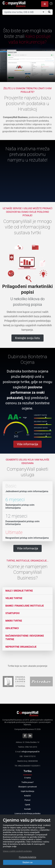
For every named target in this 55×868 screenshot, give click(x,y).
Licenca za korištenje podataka (27, 813)
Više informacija (28, 444)
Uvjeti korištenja (27, 791)
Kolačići (27, 796)
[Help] (51, 4)
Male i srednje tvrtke (19, 591)
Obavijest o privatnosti (27, 787)
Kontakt (27, 809)
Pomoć (27, 800)
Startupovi (12, 613)
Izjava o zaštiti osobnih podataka (17, 851)
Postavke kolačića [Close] (28, 857)
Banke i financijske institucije (25, 606)
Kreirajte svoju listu (27, 338)
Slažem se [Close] (27, 862)
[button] (45, 4)
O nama (27, 778)
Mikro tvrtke (14, 621)
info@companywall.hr (31, 752)
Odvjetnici (12, 628)
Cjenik (27, 805)
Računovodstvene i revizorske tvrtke (25, 638)
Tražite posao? (27, 782)
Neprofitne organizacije (21, 647)
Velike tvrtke (14, 598)
